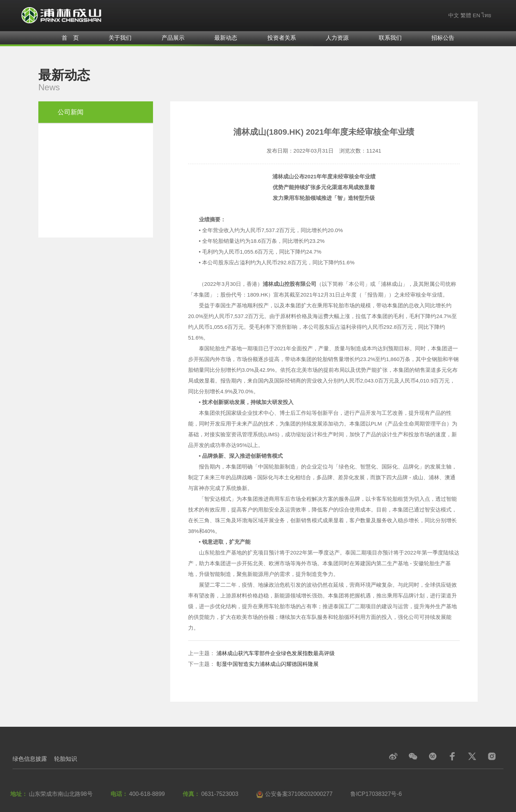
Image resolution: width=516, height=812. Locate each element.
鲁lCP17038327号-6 (375, 794)
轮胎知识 (66, 759)
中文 (454, 15)
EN (476, 15)
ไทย (486, 15)
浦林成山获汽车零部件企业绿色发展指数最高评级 (276, 653)
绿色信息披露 (30, 759)
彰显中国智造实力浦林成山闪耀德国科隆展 (267, 664)
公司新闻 (71, 112)
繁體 (466, 15)
